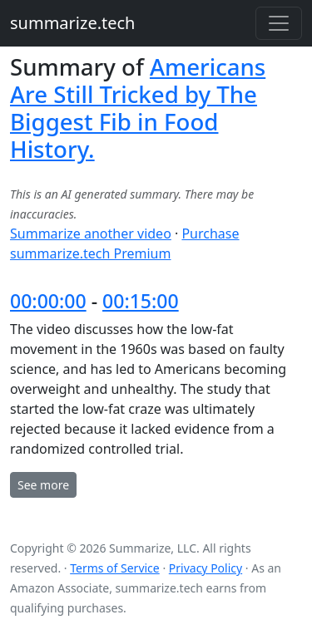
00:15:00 (141, 301)
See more (43, 485)
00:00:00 (48, 301)
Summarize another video (91, 234)
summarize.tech (72, 23)
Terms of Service (115, 568)
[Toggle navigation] (279, 23)
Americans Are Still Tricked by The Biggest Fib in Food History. (138, 108)
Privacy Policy (206, 568)
